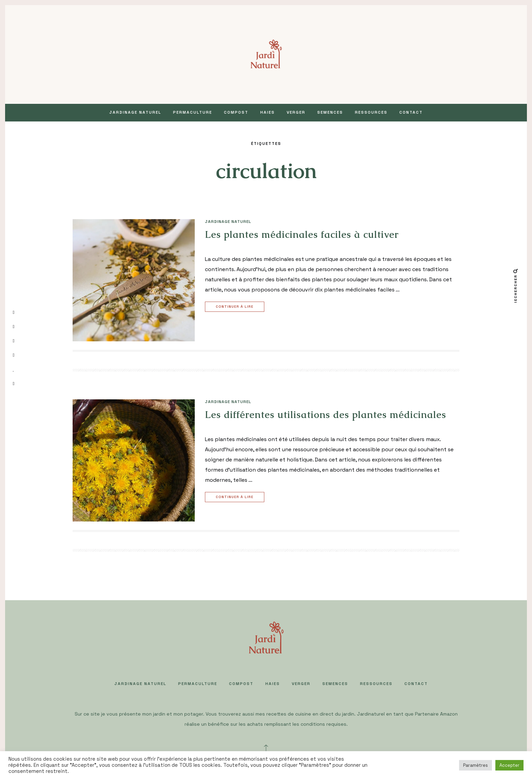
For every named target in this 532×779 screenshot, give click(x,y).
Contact (411, 112)
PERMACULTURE (193, 112)
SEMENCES (330, 112)
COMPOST (236, 112)
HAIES (268, 112)
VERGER (296, 112)
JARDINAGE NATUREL (135, 112)
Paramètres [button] (476, 765)
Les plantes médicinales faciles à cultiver (302, 234)
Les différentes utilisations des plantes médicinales (326, 415)
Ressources (371, 112)
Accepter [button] (509, 765)
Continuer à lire (235, 307)
